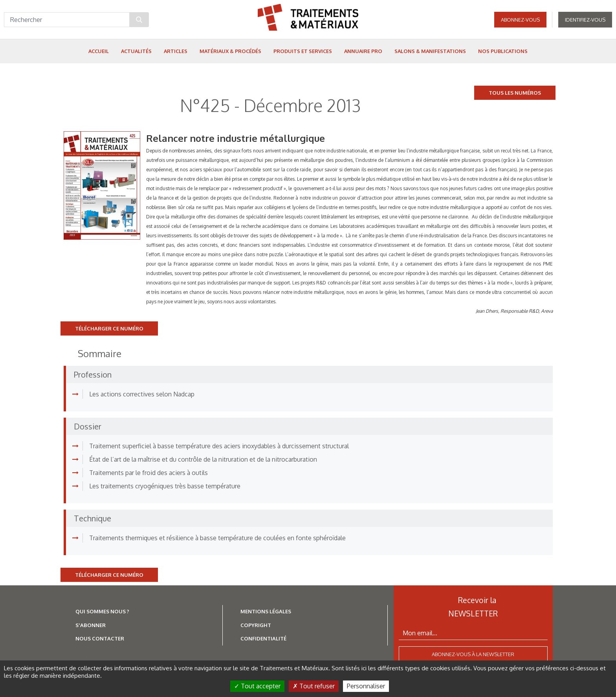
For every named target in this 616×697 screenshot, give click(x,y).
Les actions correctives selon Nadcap (142, 394)
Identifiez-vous (585, 20)
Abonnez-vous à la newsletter (473, 654)
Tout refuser (314, 686)
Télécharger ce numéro (109, 328)
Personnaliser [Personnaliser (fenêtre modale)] (366, 686)
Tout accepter (257, 686)
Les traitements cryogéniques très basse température (165, 486)
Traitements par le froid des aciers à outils (148, 473)
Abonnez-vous (520, 20)
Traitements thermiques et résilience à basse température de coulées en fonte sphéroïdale (217, 538)
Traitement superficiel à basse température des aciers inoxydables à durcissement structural (219, 446)
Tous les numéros (515, 93)
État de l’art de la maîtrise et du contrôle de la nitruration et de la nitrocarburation (203, 459)
